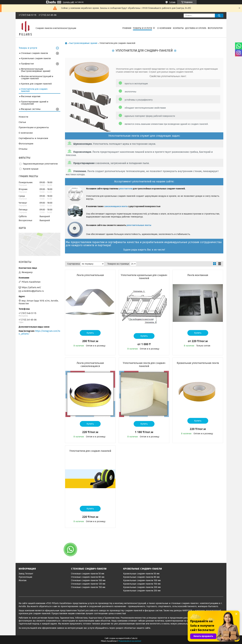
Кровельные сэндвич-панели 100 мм (142, 580)
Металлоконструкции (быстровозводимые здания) (36, 70)
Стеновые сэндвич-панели (34, 53)
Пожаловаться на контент (130, 641)
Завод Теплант (26, 574)
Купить (90, 333)
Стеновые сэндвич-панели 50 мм (88, 574)
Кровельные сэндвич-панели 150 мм (142, 584)
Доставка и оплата (196, 28)
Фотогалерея (215, 28)
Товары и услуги (142, 28)
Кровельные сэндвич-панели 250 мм (142, 591)
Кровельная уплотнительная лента (198, 363)
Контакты (178, 28)
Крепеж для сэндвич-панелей (36, 84)
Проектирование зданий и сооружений (35, 103)
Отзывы (23, 149)
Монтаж (23, 580)
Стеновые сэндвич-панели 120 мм (88, 584)
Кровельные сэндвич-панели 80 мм (141, 577)
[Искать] (219, 16)
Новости (23, 117)
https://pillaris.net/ (31, 287)
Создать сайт (68, 2)
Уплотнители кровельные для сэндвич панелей (144, 277)
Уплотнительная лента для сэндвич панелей (144, 365)
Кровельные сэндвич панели (36, 58)
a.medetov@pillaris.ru (33, 291)
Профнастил (27, 64)
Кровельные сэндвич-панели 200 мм (142, 587)
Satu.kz (134, 638)
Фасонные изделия (31, 96)
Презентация (25, 577)
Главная (127, 28)
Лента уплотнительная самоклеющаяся (90, 365)
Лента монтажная (198, 275)
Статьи (22, 122)
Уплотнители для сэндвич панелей (90, 451)
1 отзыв (172, 2)
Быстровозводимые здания (83, 43)
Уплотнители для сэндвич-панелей (35, 90)
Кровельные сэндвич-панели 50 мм (141, 574)
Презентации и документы (34, 127)
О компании (164, 28)
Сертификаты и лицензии (33, 138)
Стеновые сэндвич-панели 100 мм (88, 580)
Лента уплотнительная (90, 275)
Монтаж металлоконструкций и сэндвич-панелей (37, 77)
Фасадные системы (31, 109)
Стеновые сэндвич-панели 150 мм (88, 587)
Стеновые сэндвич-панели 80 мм (88, 577)
